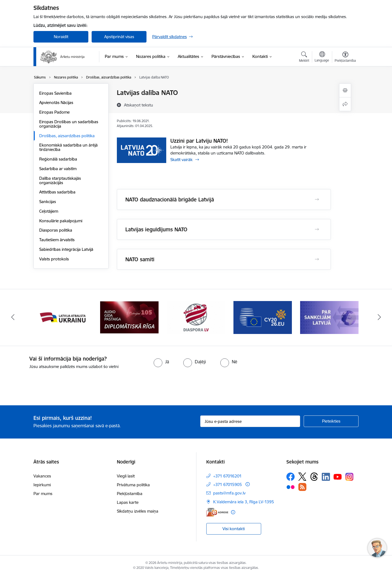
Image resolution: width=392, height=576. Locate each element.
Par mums (43, 494)
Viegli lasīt (126, 476)
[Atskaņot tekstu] (139, 105)
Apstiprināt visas (119, 37)
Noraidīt (61, 37)
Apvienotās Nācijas (56, 102)
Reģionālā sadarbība (58, 159)
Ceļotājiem (49, 211)
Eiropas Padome (54, 112)
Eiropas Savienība (55, 93)
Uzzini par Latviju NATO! (199, 141)
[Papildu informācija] (248, 484)
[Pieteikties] (331, 421)
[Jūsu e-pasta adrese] (250, 421)
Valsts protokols (54, 259)
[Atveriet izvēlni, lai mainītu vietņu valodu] (322, 57)
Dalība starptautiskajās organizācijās (60, 180)
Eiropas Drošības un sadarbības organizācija (69, 124)
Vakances (42, 476)
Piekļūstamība (130, 494)
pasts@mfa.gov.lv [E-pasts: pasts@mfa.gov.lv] (229, 493)
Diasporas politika (56, 230)
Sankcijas (48, 202)
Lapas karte (128, 502)
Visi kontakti (234, 529)
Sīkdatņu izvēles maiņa (138, 511)
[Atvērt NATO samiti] (317, 259)
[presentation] (46, 385)
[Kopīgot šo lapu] (345, 104)
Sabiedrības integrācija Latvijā (66, 249)
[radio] (161, 362)
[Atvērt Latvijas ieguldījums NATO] (317, 229)
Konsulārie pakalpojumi (61, 221)
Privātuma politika (133, 485)
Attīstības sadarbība (57, 192)
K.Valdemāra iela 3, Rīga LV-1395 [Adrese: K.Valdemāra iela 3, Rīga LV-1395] (244, 502)
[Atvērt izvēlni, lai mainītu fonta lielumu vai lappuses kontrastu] (345, 58)
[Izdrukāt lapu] (345, 90)
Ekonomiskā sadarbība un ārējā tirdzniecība (68, 147)
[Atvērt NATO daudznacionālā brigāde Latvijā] (317, 200)
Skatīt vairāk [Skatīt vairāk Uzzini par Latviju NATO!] (181, 160)
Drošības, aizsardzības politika (67, 136)
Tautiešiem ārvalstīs (57, 240)
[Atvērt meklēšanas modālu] (304, 58)
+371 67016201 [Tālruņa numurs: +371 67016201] (227, 476)
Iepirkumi (42, 485)
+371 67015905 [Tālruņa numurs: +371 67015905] (228, 484)
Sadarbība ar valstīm (58, 169)
